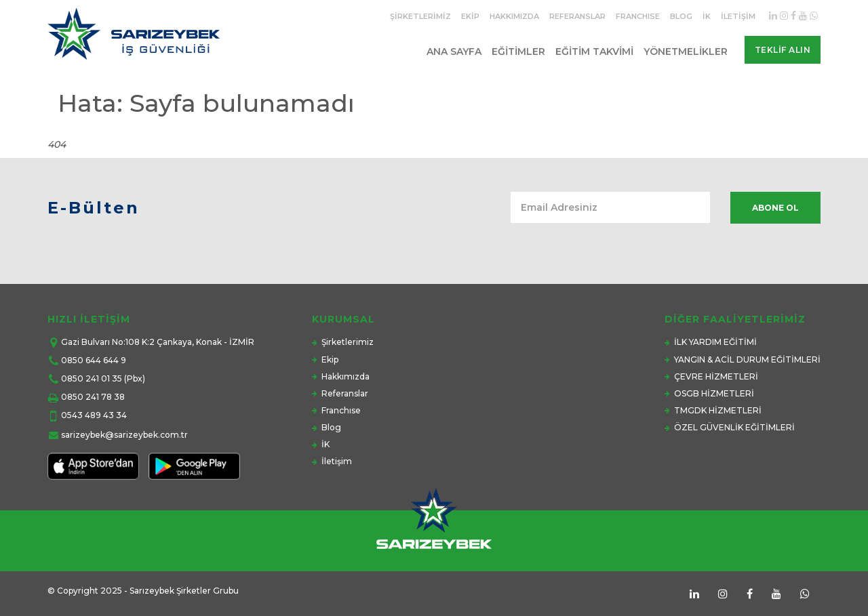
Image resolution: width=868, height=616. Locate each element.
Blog (681, 16)
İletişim (738, 16)
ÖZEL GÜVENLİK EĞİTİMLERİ (734, 427)
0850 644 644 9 (94, 360)
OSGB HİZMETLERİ (714, 393)
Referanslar (577, 16)
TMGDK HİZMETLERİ (718, 410)
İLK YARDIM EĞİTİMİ (715, 342)
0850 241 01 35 (92, 378)
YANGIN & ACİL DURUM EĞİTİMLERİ (747, 360)
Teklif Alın (783, 50)
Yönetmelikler (686, 52)
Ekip (470, 16)
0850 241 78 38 (93, 397)
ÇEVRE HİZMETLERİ (716, 376)
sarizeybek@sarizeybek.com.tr (124, 435)
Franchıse (638, 16)
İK (707, 16)
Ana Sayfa (454, 52)
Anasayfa (747, 131)
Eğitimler (518, 52)
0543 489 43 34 (94, 415)
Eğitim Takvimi (594, 52)
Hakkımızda (514, 16)
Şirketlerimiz (420, 16)
